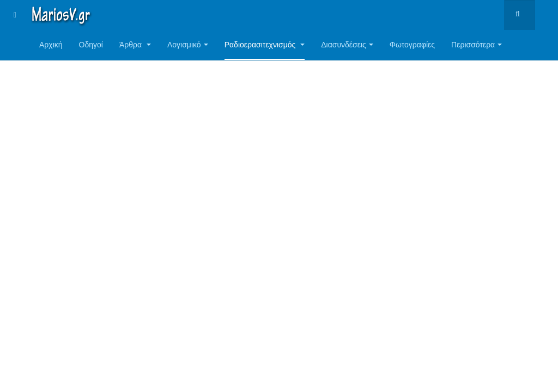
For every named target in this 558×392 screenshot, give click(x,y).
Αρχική (51, 45)
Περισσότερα (477, 45)
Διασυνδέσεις (347, 45)
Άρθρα (135, 45)
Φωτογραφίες (412, 45)
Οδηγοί (91, 45)
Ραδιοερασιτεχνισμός (265, 45)
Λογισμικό (188, 45)
